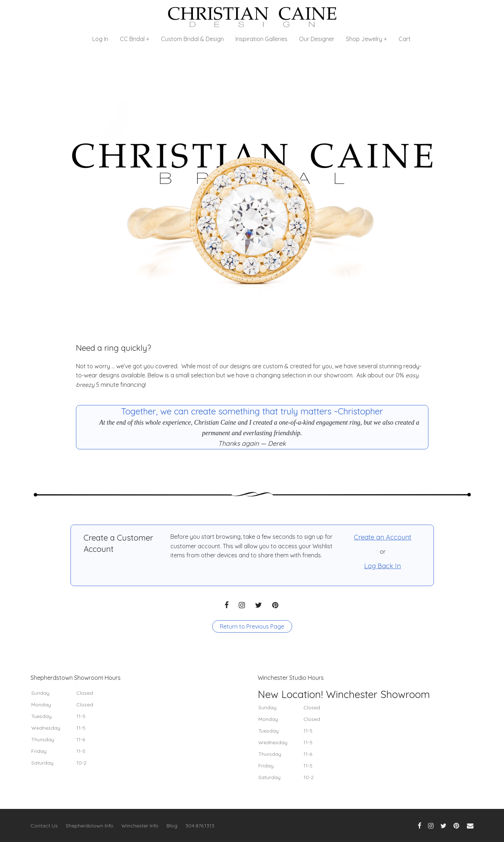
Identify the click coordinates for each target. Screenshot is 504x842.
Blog (172, 826)
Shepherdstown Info (90, 826)
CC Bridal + (135, 39)
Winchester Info (140, 826)
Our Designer (317, 39)
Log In (100, 39)
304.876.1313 (200, 826)
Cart (405, 39)
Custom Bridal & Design (192, 39)
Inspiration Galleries (261, 39)
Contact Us (44, 826)
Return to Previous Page (252, 626)
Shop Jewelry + (366, 39)
